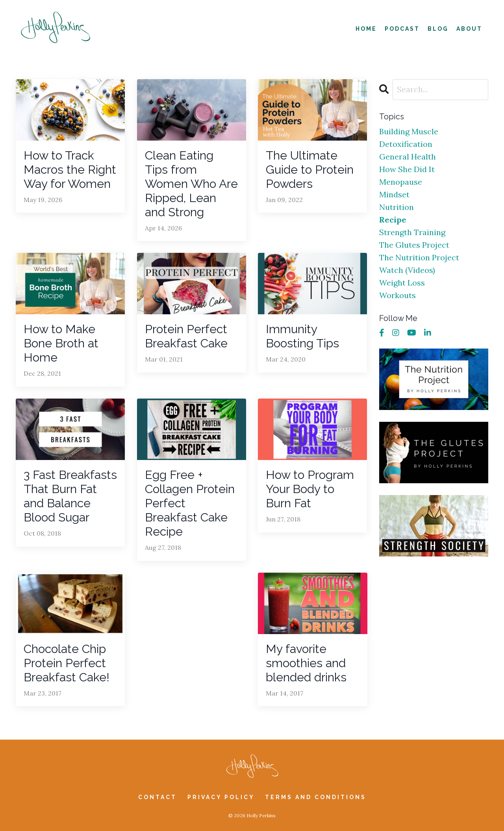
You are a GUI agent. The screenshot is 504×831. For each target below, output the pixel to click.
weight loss (402, 283)
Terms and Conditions (316, 797)
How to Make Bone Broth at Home (61, 343)
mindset (394, 194)
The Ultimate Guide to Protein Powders (310, 170)
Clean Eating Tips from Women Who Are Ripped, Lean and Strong (191, 184)
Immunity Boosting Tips (302, 336)
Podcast (402, 29)
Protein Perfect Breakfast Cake (186, 336)
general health (408, 157)
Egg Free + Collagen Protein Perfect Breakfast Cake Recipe (190, 503)
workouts (397, 295)
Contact (157, 797)
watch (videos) (407, 270)
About (469, 29)
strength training (412, 232)
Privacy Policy (222, 797)
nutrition (397, 207)
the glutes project (414, 245)
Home (366, 29)
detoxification (406, 144)
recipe (393, 220)
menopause (401, 182)
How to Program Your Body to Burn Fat (310, 489)
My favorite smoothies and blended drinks (306, 663)
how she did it (407, 169)
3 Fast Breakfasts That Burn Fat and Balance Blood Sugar (70, 496)
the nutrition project (419, 257)
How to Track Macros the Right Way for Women (70, 170)
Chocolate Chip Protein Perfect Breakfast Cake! (67, 663)
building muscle (409, 131)
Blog (438, 29)
